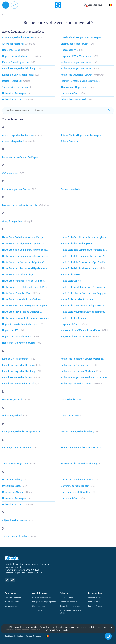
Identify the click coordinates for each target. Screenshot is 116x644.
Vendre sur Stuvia (12, 602)
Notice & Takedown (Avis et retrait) (71, 612)
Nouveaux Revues (95, 606)
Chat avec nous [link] (38, 606)
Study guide (37, 610)
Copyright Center (67, 597)
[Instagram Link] (7, 580)
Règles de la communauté (70, 606)
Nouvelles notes (94, 602)
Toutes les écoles (94, 597)
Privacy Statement (34, 636)
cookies (34, 627)
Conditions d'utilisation (14, 636)
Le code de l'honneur (68, 602)
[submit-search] (109, 111)
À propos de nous (12, 606)
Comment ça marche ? (14, 597)
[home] (58, 5)
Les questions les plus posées (44, 602)
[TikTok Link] (12, 580)
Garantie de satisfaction (42, 597)
